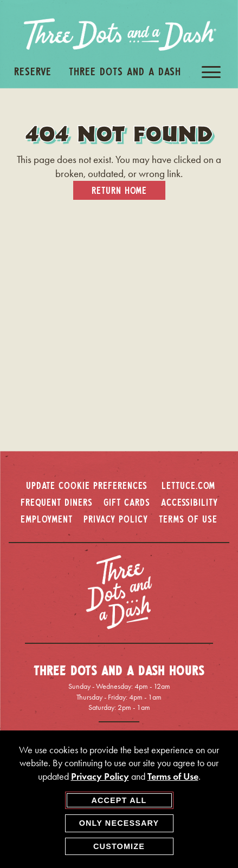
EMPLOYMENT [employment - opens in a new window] (47, 519)
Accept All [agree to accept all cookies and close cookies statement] (119, 800)
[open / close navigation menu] (211, 72)
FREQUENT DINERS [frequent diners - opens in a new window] (57, 502)
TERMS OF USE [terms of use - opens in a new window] (188, 519)
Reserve (33, 71)
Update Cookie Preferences (87, 485)
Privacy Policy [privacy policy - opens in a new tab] (100, 776)
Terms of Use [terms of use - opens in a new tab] (173, 776)
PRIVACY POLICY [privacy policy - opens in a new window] (116, 519)
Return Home (119, 190)
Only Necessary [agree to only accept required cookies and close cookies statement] (119, 823)
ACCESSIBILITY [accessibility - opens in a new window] (189, 502)
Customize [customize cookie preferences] (119, 846)
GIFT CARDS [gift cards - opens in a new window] (127, 502)
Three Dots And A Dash (125, 71)
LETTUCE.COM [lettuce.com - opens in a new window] (188, 485)
